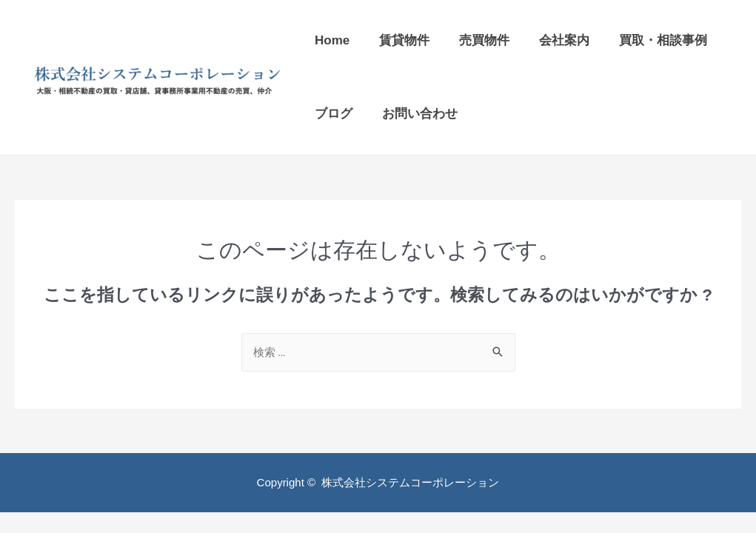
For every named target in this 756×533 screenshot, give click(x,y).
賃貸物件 (404, 40)
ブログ (334, 114)
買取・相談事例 (663, 40)
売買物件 (484, 40)
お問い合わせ (420, 114)
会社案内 (564, 40)
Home (332, 40)
